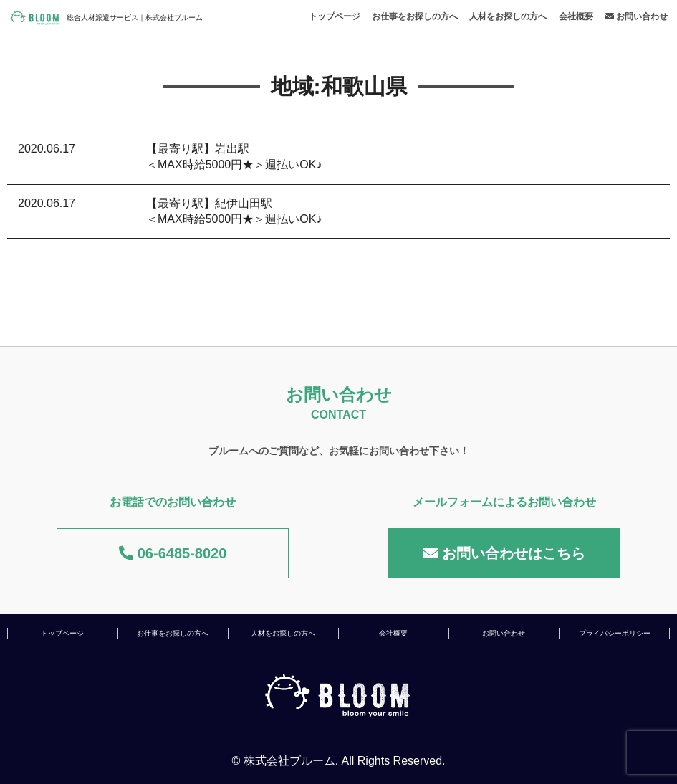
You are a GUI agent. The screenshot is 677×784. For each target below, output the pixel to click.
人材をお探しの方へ (508, 16)
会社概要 (576, 16)
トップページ (335, 16)
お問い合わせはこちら (504, 553)
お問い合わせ (637, 16)
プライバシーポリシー (615, 633)
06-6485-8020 (173, 553)
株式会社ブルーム (289, 761)
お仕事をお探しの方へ (415, 16)
